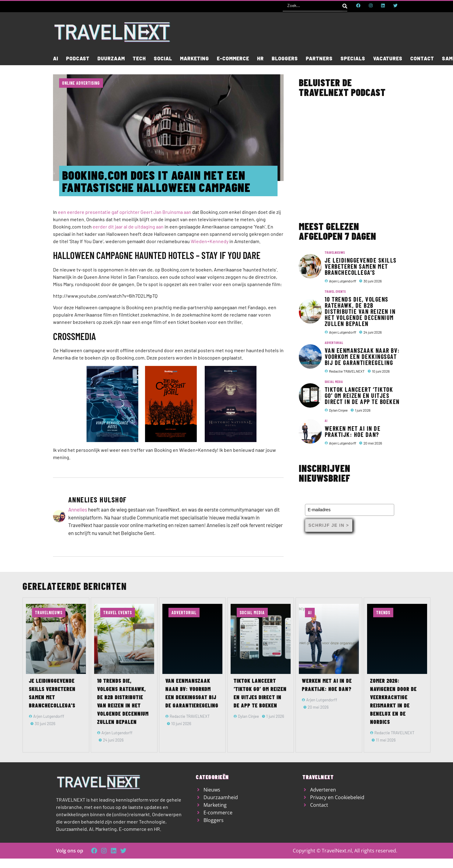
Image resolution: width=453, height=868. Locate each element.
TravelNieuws (335, 253)
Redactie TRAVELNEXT (347, 371)
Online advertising (81, 83)
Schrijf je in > (329, 525)
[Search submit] (345, 5)
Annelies (78, 509)
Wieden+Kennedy (210, 241)
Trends (383, 613)
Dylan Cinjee (338, 410)
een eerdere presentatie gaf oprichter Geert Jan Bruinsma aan (125, 212)
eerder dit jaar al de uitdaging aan (128, 227)
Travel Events (335, 292)
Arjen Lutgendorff (343, 281)
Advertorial (334, 343)
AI (326, 421)
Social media (334, 382)
